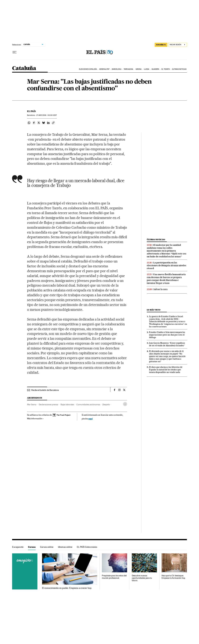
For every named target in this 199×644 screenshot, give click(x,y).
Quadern (155, 69)
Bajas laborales (67, 404)
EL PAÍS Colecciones (87, 547)
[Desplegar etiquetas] (125, 404)
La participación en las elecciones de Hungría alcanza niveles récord (167, 265)
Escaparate (18, 547)
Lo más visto (154, 310)
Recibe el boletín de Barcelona (45, 390)
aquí (90, 419)
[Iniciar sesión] (178, 45)
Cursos (32, 547)
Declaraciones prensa (48, 404)
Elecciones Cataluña (88, 69)
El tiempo (166, 69)
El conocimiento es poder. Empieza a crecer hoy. (67, 588)
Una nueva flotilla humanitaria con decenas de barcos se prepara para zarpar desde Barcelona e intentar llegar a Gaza (166, 279)
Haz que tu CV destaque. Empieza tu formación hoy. (174, 577)
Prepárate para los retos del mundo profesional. (114, 577)
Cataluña (24, 68)
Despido (106, 404)
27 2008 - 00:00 (47, 115)
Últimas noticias (179, 69)
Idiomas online (65, 547)
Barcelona (117, 69)
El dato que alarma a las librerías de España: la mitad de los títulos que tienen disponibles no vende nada (166, 370)
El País (31, 111)
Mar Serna (32, 404)
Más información (35, 419)
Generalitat (104, 69)
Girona (139, 69)
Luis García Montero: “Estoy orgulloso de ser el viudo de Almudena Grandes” (167, 344)
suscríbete (161, 45)
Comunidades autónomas (88, 404)
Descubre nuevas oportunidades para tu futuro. (142, 578)
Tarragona (128, 69)
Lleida (147, 69)
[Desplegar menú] (15, 52)
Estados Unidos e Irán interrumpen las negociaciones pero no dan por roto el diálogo (167, 335)
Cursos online (47, 547)
